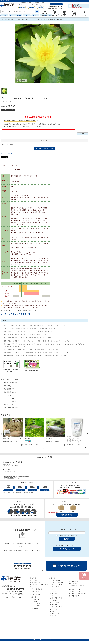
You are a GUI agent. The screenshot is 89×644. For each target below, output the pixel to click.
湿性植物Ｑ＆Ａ (9, 386)
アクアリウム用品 (56, 607)
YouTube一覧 (73, 581)
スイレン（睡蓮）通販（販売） (20, 20)
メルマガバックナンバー (78, 586)
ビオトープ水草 (55, 580)
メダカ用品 (54, 605)
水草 (4, 15)
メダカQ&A (35, 608)
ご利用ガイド (34, 591)
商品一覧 (52, 578)
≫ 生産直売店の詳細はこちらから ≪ (12, 479)
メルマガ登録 (73, 584)
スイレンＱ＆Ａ (9, 398)
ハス (27, 15)
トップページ (5, 20)
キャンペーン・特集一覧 (77, 578)
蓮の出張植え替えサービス (39, 582)
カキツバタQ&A (36, 606)
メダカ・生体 (55, 587)
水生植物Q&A (35, 599)
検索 (37, 11)
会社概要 (33, 578)
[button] (2, 434)
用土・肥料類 (55, 602)
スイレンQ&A (35, 604)
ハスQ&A (34, 601)
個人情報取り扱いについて (78, 596)
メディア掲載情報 (36, 589)
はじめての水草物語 (11, 383)
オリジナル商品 (55, 613)
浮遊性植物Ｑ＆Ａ (10, 392)
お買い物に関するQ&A (11, 408)
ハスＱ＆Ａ (7, 395)
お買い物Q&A (35, 597)
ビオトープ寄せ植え (57, 582)
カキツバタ (54, 593)
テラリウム (54, 609)
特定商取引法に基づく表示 (78, 594)
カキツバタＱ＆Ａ (10, 402)
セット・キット (55, 611)
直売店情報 (34, 580)
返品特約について (7, 144)
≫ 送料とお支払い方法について (16, 314)
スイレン (35, 15)
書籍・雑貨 (54, 616)
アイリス (53, 596)
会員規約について (75, 592)
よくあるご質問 (9, 405)
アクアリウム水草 (16, 15)
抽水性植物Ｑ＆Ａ (10, 389)
